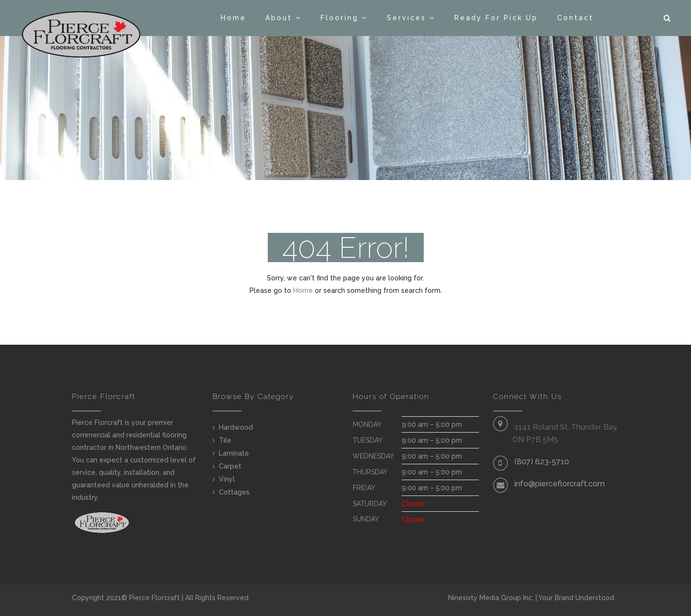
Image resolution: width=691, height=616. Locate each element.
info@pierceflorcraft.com (560, 484)
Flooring (340, 18)
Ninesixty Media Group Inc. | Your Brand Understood (531, 598)
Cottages (234, 492)
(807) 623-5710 (542, 462)
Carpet (230, 466)
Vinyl (227, 479)
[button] (668, 18)
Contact (575, 18)
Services (406, 18)
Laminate (234, 453)
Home (233, 18)
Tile (225, 440)
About (279, 18)
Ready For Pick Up (496, 18)
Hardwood (236, 427)
